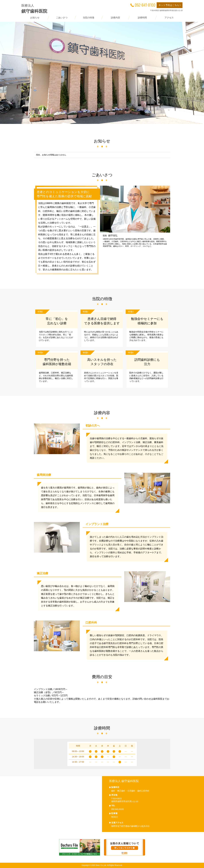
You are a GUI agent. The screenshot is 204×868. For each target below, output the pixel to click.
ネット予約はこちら (170, 5)
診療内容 (115, 18)
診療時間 (142, 18)
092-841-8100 (143, 5)
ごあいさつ (62, 18)
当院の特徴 (89, 18)
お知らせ (35, 18)
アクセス (169, 18)
